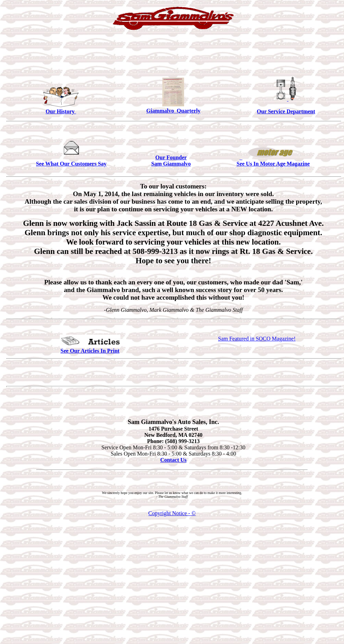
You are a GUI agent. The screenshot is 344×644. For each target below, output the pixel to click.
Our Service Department (286, 111)
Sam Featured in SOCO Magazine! (257, 339)
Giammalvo (162, 111)
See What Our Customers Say (71, 164)
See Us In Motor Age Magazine (273, 164)
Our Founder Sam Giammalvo (171, 161)
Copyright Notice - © (172, 513)
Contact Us (173, 460)
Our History (61, 111)
